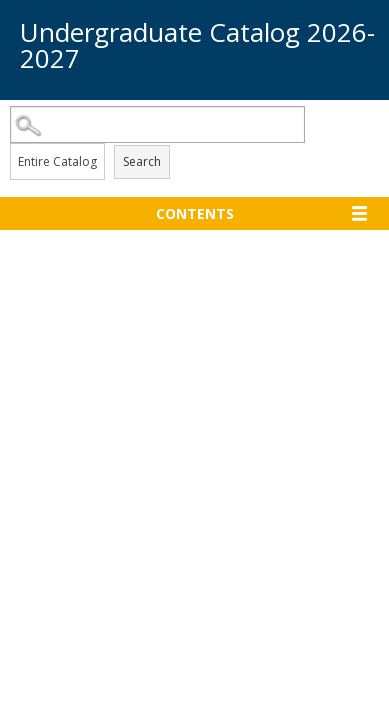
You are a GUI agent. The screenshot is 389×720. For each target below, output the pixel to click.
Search (142, 161)
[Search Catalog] (158, 124)
